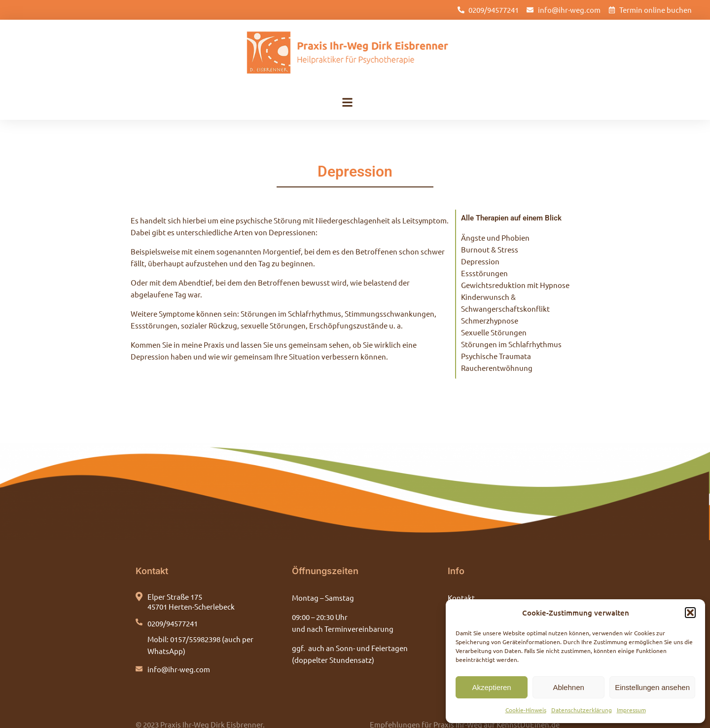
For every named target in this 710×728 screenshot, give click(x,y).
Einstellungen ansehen (652, 687)
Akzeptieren (491, 687)
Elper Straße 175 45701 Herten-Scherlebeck (191, 587)
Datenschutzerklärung (582, 710)
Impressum (631, 710)
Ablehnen (568, 687)
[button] (690, 613)
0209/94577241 (173, 608)
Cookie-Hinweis (526, 710)
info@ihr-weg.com (179, 654)
